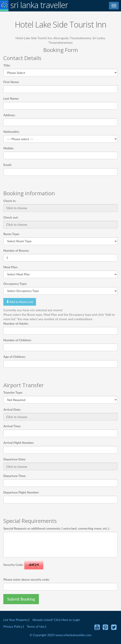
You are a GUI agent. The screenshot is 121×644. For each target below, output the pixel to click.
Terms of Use (36, 626)
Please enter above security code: (26, 579)
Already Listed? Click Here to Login (56, 620)
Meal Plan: (11, 267)
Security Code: (13, 565)
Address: (9, 115)
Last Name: (11, 98)
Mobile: (9, 148)
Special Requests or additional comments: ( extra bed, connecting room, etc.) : (57, 528)
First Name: (11, 82)
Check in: (10, 201)
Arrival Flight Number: (19, 443)
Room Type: (11, 234)
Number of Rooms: (16, 250)
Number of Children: (17, 340)
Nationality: (11, 132)
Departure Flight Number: (21, 492)
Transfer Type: (13, 392)
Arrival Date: (12, 409)
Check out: (11, 217)
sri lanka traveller (34, 6)
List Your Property (16, 620)
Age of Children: (15, 357)
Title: (7, 65)
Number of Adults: (16, 323)
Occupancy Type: (15, 284)
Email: (7, 165)
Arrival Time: (12, 426)
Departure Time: (15, 476)
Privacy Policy (13, 626)
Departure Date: (15, 459)
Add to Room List (20, 302)
